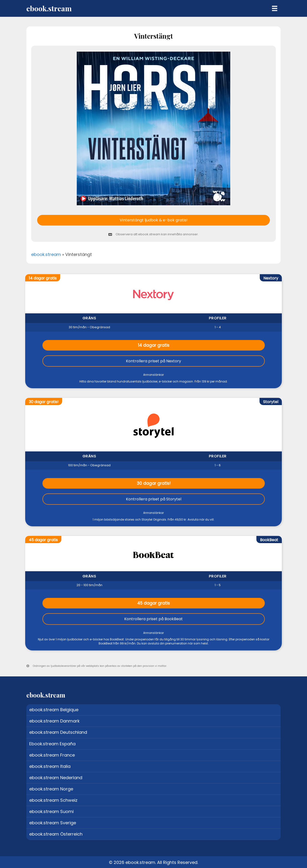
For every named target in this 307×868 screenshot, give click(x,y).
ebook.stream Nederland (56, 778)
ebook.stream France (52, 755)
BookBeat (269, 540)
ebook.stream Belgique (54, 710)
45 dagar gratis (153, 603)
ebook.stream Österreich (56, 834)
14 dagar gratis (154, 345)
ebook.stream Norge (51, 789)
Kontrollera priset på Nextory (153, 361)
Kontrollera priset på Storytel (154, 499)
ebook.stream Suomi (51, 811)
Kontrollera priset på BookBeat (153, 619)
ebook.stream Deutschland (58, 732)
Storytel (271, 402)
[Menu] (275, 8)
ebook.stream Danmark (54, 721)
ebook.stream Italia (50, 766)
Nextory (271, 278)
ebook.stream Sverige (53, 823)
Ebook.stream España (52, 744)
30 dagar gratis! (154, 483)
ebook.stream (46, 254)
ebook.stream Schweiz (53, 800)
